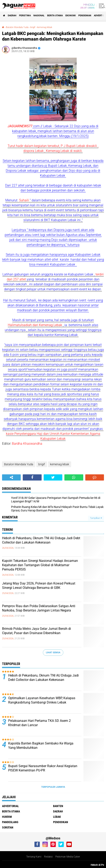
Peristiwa (25, 16)
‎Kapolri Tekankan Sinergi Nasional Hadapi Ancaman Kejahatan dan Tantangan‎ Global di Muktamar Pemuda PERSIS (40, 565)
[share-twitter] (53, 477)
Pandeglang (10, 822)
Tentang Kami (34, 857)
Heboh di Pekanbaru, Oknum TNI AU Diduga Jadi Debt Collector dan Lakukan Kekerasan (41, 540)
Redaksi (48, 857)
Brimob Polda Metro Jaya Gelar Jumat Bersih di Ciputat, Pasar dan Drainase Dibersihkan (36, 631)
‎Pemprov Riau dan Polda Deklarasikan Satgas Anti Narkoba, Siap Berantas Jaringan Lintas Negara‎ (39, 608)
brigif (42, 464)
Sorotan (8, 827)
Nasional (39, 16)
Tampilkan (96, 518)
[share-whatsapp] (74, 477)
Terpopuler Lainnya (53, 787)
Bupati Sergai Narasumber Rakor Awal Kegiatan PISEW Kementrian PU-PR (43, 768)
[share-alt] (11, 477)
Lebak (57, 817)
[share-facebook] (32, 477)
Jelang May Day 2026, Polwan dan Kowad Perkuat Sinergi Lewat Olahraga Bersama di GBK (39, 586)
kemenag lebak (60, 464)
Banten (58, 806)
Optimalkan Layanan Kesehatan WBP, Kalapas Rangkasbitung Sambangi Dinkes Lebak (42, 700)
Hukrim (7, 817)
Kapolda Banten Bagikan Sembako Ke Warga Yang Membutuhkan (41, 745)
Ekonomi (71, 16)
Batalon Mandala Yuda (19, 464)
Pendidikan (85, 16)
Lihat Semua (53, 653)
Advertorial (10, 806)
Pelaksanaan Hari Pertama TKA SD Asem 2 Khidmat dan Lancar (39, 723)
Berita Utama (55, 16)
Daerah (12, 16)
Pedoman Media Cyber (68, 857)
